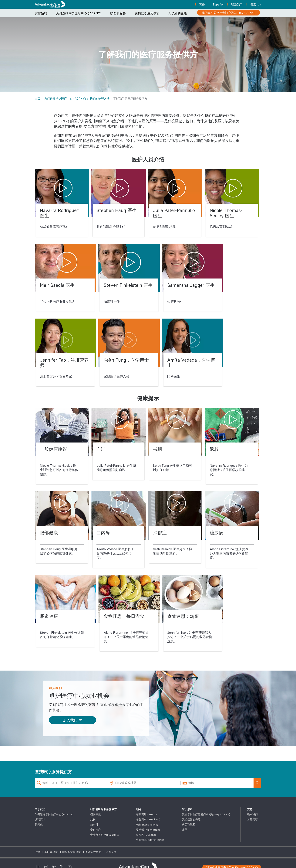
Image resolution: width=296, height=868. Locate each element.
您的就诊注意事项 (147, 13)
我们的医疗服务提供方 (103, 809)
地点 (139, 809)
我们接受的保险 (191, 819)
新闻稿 (39, 825)
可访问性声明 (94, 852)
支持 (250, 809)
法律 (38, 852)
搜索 (253, 4)
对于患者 (187, 809)
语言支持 (111, 852)
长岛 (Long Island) (147, 825)
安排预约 (41, 13)
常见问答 (252, 819)
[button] (72, 720)
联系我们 (252, 814)
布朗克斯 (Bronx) (146, 814)
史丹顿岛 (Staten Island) (151, 840)
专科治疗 (96, 830)
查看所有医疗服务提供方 (105, 835)
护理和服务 (118, 13)
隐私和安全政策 (72, 852)
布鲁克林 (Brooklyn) (148, 819)
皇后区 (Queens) (146, 835)
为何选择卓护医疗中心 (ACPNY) (79, 13)
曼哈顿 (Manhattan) (148, 830)
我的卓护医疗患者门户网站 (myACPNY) (206, 814)
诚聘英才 (40, 819)
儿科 (93, 819)
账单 (185, 830)
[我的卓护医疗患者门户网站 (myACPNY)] (229, 13)
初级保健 (96, 814)
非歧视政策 (52, 852)
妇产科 (94, 825)
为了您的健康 (178, 13)
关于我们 (40, 809)
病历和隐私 (189, 825)
